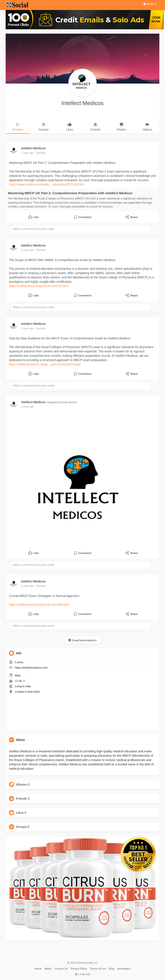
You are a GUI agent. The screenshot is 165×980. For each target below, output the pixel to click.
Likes (20, 813)
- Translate (40, 153)
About (48, 969)
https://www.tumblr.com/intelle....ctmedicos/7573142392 (46, 184)
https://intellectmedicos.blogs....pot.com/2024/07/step (45, 364)
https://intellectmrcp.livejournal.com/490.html (39, 605)
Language (83, 974)
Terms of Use (98, 969)
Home (38, 969)
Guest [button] (150, 4)
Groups (21, 827)
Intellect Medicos (82, 103)
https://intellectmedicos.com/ (31, 668)
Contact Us (61, 969)
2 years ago (27, 153)
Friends (21, 799)
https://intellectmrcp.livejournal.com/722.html (39, 286)
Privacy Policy (79, 969)
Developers (124, 969)
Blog (111, 969)
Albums (21, 784)
